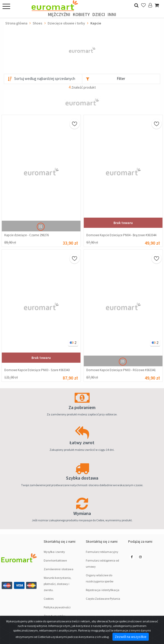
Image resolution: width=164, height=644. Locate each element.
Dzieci (99, 14)
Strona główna (16, 23)
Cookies (49, 599)
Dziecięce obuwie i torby (66, 23)
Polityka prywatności (57, 607)
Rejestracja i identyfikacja (103, 590)
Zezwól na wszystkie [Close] (131, 637)
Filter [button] (121, 79)
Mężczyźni (59, 14)
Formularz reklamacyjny (102, 552)
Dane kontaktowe (55, 560)
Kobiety (81, 14)
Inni (112, 14)
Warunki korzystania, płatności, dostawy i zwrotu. (58, 584)
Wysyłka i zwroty (54, 552)
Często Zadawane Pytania (103, 599)
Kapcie (96, 23)
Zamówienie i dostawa (59, 569)
